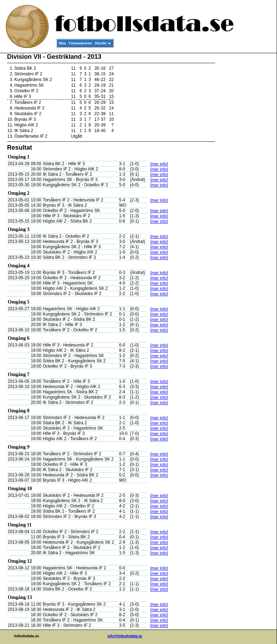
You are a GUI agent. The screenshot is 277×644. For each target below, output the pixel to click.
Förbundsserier (81, 43)
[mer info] (159, 164)
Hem (62, 43)
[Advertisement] (245, 161)
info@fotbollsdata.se (125, 636)
